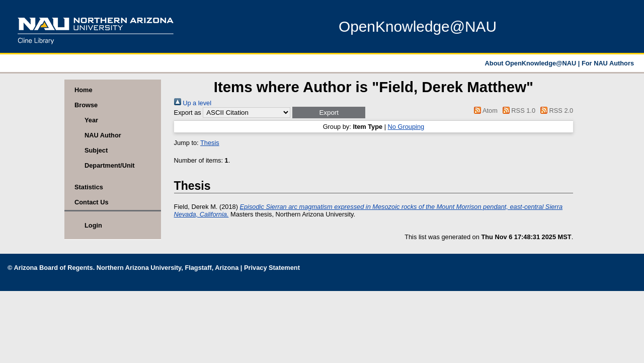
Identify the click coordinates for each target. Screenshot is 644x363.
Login (93, 225)
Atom (484, 111)
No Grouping (406, 127)
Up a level (193, 103)
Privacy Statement (272, 268)
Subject (96, 150)
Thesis (210, 143)
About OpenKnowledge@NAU (532, 63)
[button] (329, 113)
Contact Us (92, 202)
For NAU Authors (608, 63)
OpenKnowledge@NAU (418, 26)
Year (91, 120)
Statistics (89, 187)
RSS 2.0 (555, 111)
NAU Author (103, 135)
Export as (188, 113)
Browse (86, 105)
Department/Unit (110, 165)
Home (84, 90)
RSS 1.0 (517, 111)
